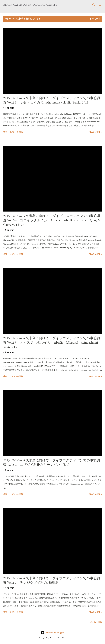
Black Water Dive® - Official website (30, 5)
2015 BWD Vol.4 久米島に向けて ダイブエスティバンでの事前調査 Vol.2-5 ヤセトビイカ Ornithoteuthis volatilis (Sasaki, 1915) (52, 100)
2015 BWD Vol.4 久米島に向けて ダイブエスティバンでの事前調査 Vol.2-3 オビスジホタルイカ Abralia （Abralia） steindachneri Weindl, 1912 (52, 342)
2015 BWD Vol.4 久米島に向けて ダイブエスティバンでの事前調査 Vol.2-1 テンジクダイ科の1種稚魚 (52, 580)
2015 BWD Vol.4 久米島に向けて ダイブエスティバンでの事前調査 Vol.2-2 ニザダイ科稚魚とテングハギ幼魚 (52, 462)
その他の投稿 (96, 622)
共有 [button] (5, 132)
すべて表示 (95, 19)
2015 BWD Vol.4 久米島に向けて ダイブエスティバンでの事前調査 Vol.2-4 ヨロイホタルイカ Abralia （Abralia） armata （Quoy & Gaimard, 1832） (52, 220)
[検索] (94, 5)
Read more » (95, 132)
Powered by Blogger (52, 633)
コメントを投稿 (16, 132)
